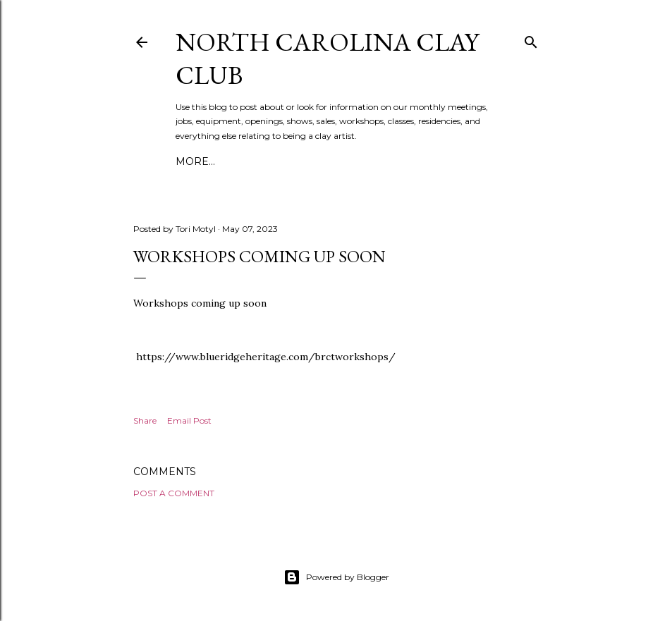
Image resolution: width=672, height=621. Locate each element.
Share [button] (145, 420)
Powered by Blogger (336, 577)
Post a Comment (174, 493)
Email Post (189, 420)
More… (195, 161)
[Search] (531, 39)
